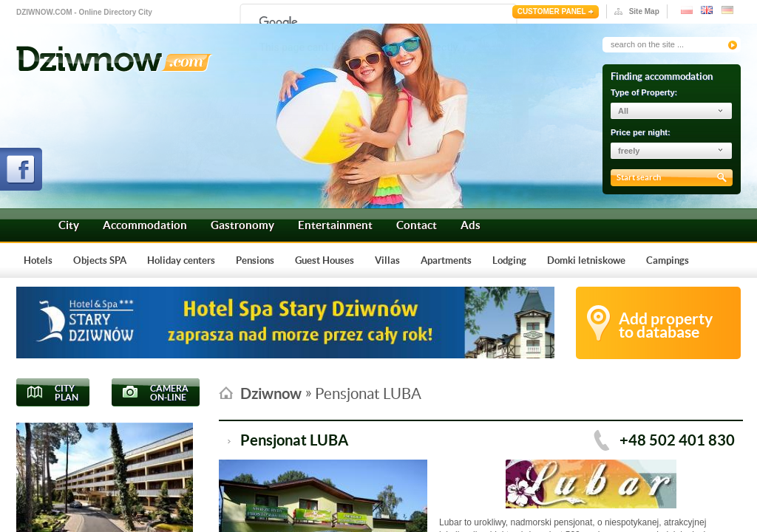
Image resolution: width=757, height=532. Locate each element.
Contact (417, 225)
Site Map (644, 11)
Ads (471, 225)
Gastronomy (242, 225)
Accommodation (145, 225)
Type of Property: (644, 92)
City (69, 225)
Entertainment (335, 225)
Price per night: (641, 132)
